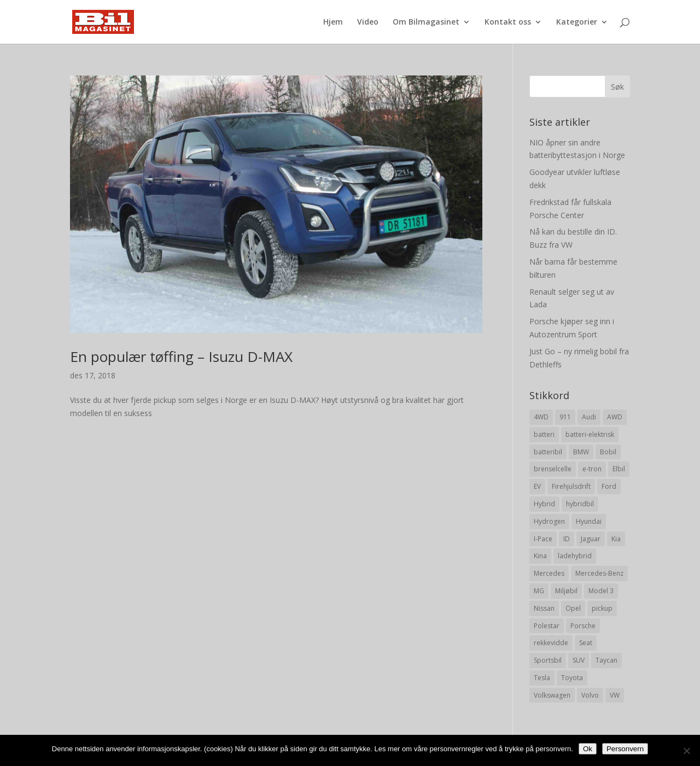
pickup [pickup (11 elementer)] (602, 608)
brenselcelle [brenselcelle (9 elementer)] (553, 469)
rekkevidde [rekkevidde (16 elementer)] (551, 643)
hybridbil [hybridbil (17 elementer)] (580, 504)
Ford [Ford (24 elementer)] (609, 486)
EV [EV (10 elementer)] (537, 486)
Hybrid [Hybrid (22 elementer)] (544, 504)
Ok (588, 749)
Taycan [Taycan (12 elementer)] (606, 660)
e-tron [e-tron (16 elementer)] (592, 469)
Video (368, 22)
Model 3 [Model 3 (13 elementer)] (601, 591)
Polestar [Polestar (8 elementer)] (547, 626)
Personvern (625, 749)
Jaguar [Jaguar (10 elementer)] (591, 539)
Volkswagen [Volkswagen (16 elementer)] (552, 695)
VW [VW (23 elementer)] (615, 695)
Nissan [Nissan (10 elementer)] (544, 608)
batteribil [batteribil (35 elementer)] (548, 452)
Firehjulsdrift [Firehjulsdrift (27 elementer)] (571, 486)
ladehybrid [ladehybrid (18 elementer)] (575, 556)
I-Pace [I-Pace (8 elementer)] (543, 539)
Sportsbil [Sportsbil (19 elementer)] (548, 660)
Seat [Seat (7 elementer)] (586, 643)
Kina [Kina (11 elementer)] (540, 556)
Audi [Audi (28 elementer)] (589, 417)
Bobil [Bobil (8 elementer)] (608, 452)
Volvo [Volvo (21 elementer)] (590, 695)
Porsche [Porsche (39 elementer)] (583, 626)
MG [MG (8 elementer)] (539, 591)
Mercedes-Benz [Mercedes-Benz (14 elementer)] (599, 573)
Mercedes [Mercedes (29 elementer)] (549, 573)
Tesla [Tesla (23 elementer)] (542, 678)
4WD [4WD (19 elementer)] (541, 417)
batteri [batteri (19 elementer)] (544, 434)
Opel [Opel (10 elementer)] (573, 608)
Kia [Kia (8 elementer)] (616, 539)
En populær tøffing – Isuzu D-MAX (181, 356)
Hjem (333, 22)
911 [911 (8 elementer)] (565, 417)
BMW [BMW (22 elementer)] (581, 452)
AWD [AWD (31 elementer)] (615, 417)
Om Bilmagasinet (426, 22)
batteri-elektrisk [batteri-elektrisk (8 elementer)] (590, 434)
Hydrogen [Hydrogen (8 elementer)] (549, 521)
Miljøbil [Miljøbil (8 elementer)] (566, 591)
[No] (686, 751)
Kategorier (577, 22)
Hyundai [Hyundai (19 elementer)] (589, 521)
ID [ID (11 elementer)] (567, 539)
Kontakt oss (508, 22)
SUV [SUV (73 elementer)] (579, 660)
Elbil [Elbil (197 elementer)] (619, 469)
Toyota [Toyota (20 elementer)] (572, 678)
